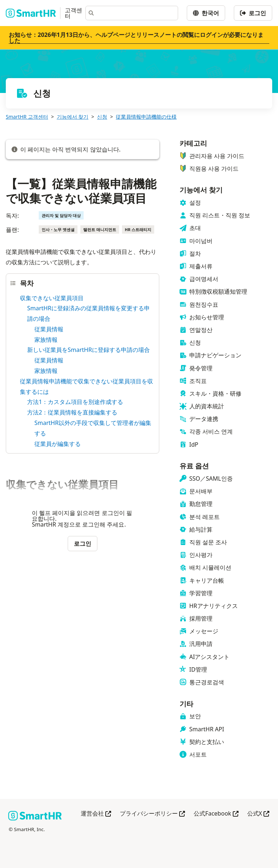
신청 (102, 117)
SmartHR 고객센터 (27, 117)
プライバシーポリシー (152, 814)
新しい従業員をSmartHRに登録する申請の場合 (89, 350)
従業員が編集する (58, 444)
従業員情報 (49, 329)
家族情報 (46, 340)
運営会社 (96, 814)
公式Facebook (216, 814)
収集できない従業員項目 (52, 298)
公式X (258, 814)
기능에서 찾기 (73, 117)
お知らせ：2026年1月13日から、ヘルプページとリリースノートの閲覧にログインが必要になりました (136, 38)
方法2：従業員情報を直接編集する (72, 412)
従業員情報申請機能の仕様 (146, 117)
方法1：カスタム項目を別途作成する (75, 402)
